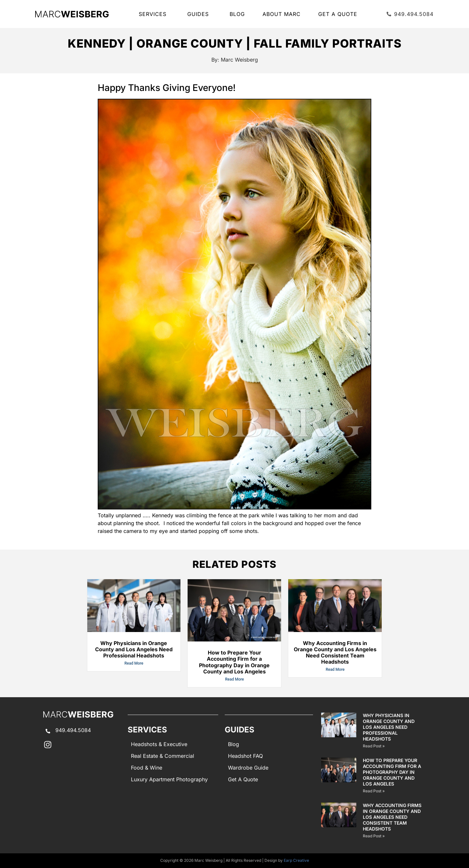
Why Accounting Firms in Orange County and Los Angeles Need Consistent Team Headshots (335, 653)
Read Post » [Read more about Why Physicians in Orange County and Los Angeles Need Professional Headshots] (374, 746)
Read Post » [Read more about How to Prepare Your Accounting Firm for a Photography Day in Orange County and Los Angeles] (374, 791)
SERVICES (154, 14)
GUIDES (200, 14)
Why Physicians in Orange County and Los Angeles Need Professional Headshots (134, 649)
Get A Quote (338, 14)
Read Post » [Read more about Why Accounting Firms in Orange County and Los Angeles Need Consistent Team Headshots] (374, 836)
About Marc (282, 14)
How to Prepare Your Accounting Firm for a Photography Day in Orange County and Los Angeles (234, 662)
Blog (237, 14)
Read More (134, 663)
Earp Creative (296, 860)
